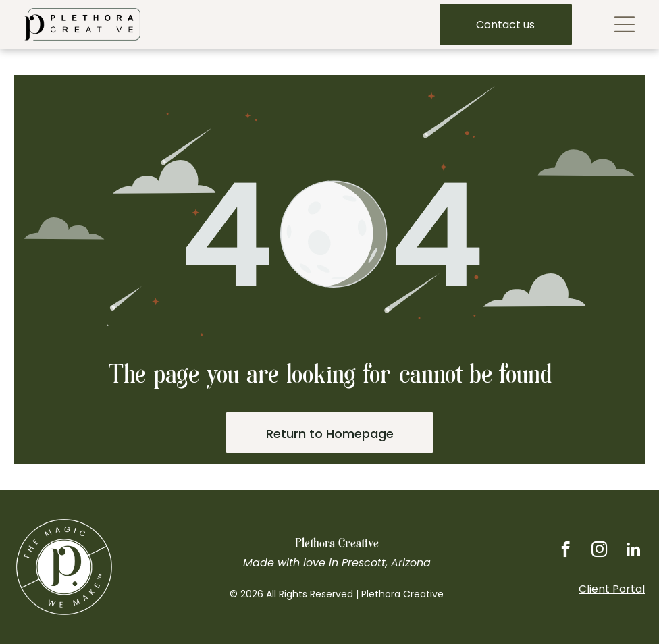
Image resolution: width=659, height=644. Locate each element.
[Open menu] (625, 24)
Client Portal (612, 589)
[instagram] (599, 551)
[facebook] (565, 551)
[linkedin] (633, 551)
